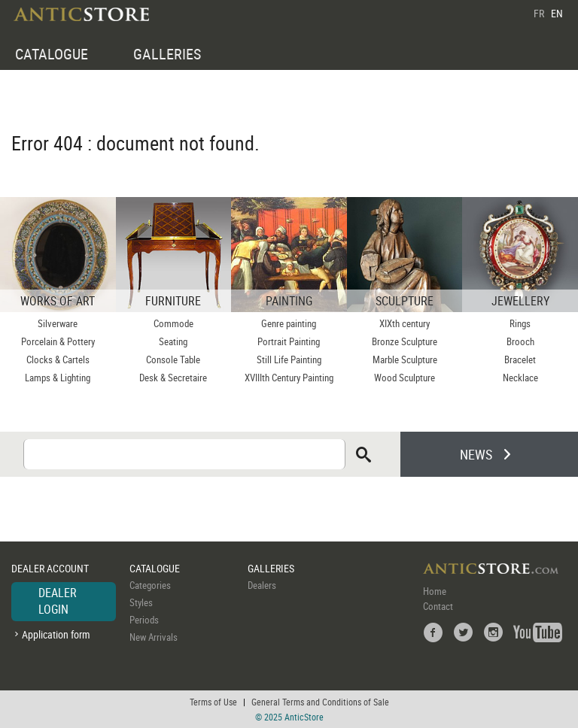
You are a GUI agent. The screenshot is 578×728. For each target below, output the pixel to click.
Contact (438, 606)
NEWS (476, 454)
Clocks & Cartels (58, 359)
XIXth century (405, 323)
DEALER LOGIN (58, 601)
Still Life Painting (289, 359)
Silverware (58, 323)
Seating (173, 341)
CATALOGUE (52, 54)
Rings (520, 323)
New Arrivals (154, 637)
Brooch (520, 341)
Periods (144, 620)
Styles (141, 602)
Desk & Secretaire (173, 378)
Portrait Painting (289, 341)
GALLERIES (167, 54)
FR (539, 13)
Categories (150, 585)
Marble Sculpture (405, 359)
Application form (56, 634)
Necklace (520, 378)
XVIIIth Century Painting (289, 378)
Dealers (262, 585)
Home (435, 591)
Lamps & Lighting (58, 378)
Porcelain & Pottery (58, 341)
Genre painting (289, 323)
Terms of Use (213, 702)
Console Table (173, 359)
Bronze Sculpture (405, 341)
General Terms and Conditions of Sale (320, 702)
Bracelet (520, 359)
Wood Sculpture (405, 378)
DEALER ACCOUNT (50, 568)
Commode (173, 323)
